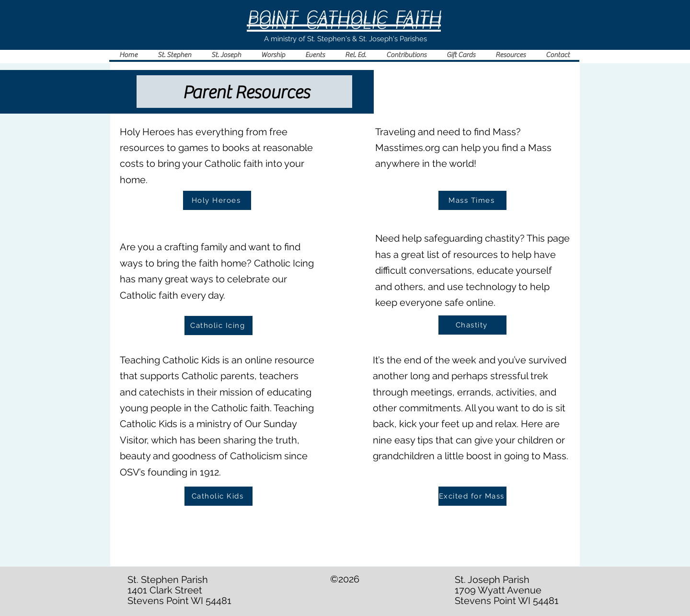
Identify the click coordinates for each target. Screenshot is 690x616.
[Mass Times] (472, 200)
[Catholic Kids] (218, 496)
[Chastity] (472, 325)
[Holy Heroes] (217, 200)
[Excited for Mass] (472, 496)
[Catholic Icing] (218, 325)
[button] (273, 55)
